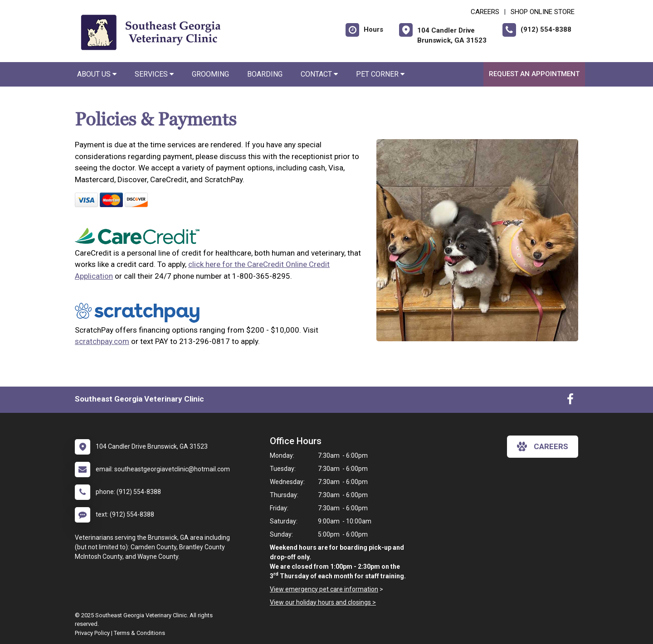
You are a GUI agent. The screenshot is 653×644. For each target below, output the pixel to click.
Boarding (265, 74)
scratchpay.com (102, 341)
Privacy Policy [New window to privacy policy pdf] (92, 633)
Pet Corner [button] (380, 74)
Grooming (210, 74)
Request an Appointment (534, 74)
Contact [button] (319, 74)
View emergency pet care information (324, 589)
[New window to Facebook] (570, 401)
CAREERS (485, 12)
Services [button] (154, 74)
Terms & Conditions (139, 633)
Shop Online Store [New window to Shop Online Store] (543, 12)
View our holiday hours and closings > (323, 602)
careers (543, 446)
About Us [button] (97, 74)
